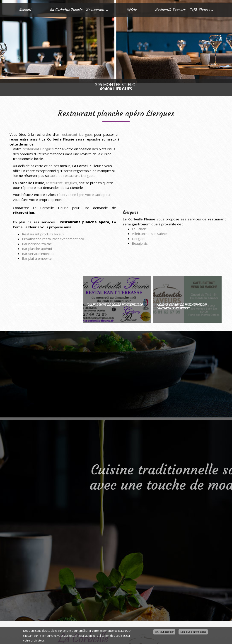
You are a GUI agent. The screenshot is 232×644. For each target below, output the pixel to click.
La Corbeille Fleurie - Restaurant (79, 10)
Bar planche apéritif (37, 249)
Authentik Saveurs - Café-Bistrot (184, 10)
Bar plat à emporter (37, 258)
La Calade (139, 229)
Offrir (132, 10)
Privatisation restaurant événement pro (53, 239)
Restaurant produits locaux (43, 234)
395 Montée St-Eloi (116, 87)
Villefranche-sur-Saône (149, 234)
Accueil (25, 10)
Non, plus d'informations (193, 632)
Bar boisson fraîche (37, 244)
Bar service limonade (38, 254)
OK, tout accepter (164, 632)
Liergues (139, 239)
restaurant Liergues (77, 134)
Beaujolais (140, 243)
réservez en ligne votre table (80, 195)
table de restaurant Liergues (72, 175)
